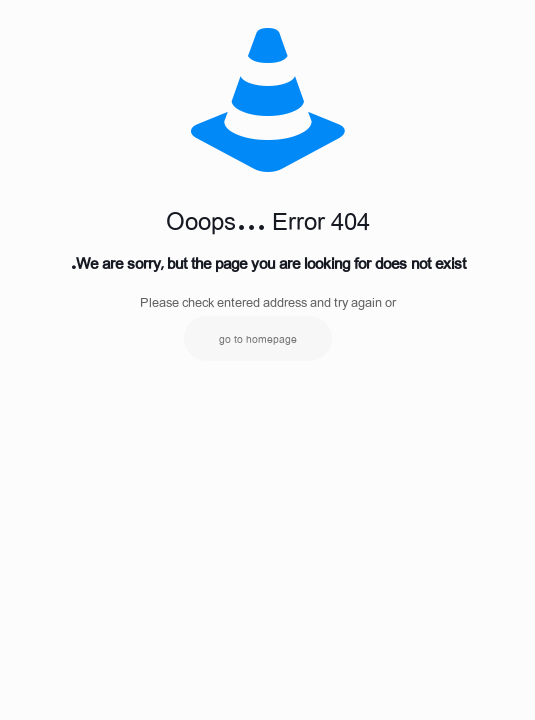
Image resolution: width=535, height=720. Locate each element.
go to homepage (258, 338)
